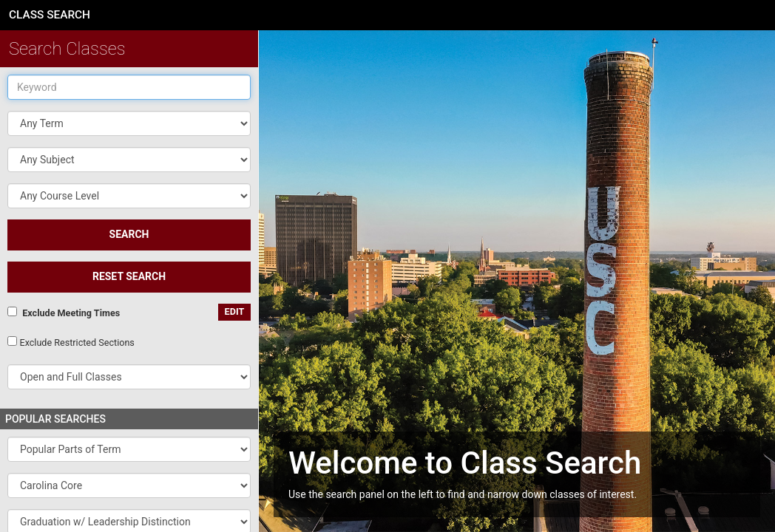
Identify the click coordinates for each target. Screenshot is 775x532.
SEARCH (129, 234)
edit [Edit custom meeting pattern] (235, 311)
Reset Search (129, 276)
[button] (129, 160)
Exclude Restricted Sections (77, 342)
